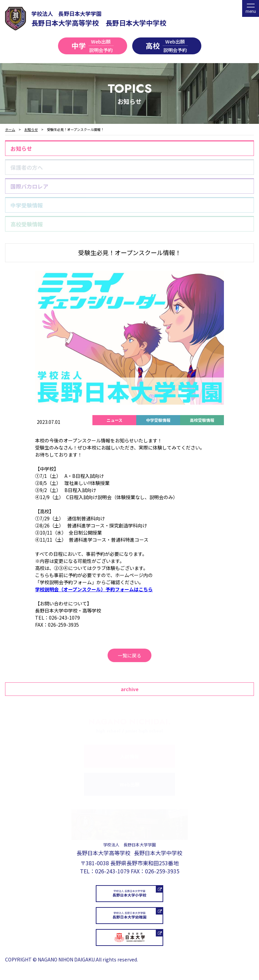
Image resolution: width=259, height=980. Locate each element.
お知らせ (21, 148)
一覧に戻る (129, 655)
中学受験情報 (27, 205)
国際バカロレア (29, 186)
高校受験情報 (27, 224)
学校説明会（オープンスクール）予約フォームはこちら (94, 589)
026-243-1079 (112, 871)
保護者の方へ (27, 167)
